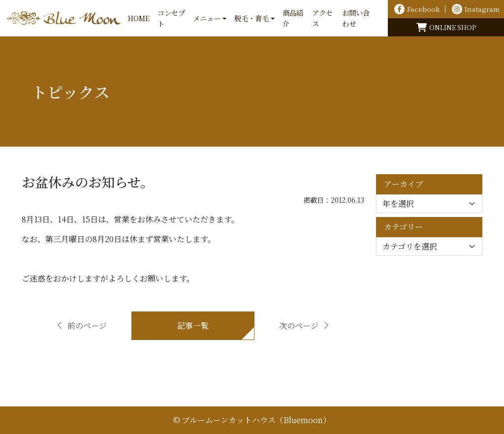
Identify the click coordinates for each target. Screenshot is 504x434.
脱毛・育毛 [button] (252, 18)
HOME (139, 18)
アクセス (322, 18)
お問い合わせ (356, 18)
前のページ (81, 325)
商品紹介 (293, 18)
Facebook (417, 9)
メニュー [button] (207, 18)
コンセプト (171, 18)
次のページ (305, 325)
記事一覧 (193, 325)
